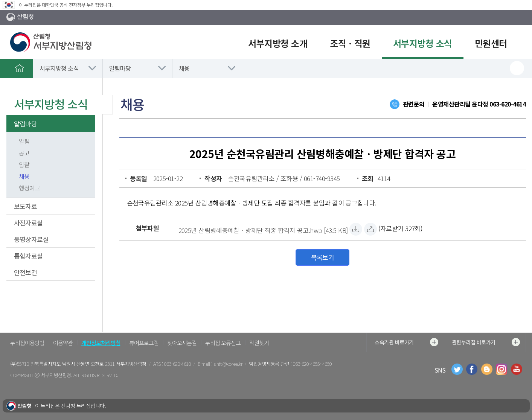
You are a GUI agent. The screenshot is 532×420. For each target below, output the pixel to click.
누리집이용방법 (27, 343)
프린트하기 (517, 68)
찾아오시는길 (182, 343)
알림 (24, 141)
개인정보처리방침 (101, 343)
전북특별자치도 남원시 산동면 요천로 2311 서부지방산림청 (88, 364)
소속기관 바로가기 (406, 342)
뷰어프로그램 (144, 343)
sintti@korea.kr (228, 364)
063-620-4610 (178, 364)
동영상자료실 (31, 239)
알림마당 (120, 68)
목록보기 (323, 257)
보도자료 (26, 206)
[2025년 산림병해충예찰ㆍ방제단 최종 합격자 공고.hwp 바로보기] (370, 229)
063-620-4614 (508, 104)
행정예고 (29, 188)
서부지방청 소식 (59, 68)
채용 (184, 68)
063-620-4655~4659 (312, 364)
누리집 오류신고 (223, 343)
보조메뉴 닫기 (108, 105)
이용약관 (63, 343)
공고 (24, 153)
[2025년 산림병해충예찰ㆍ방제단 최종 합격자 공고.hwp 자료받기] (263, 229)
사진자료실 (28, 223)
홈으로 (20, 68)
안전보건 (26, 272)
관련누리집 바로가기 (486, 342)
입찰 (24, 164)
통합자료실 (28, 256)
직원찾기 (259, 343)
